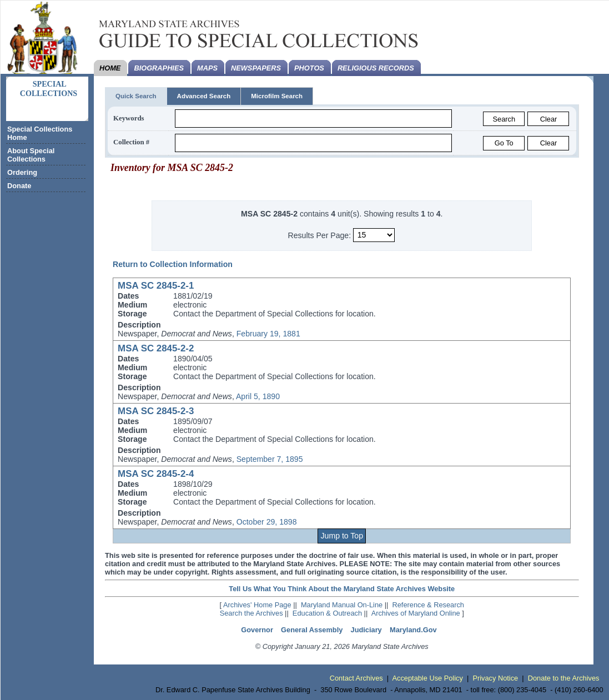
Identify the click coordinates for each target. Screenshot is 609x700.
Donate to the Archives (564, 678)
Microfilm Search (277, 96)
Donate (19, 186)
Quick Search (136, 96)
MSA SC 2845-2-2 (156, 348)
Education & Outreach (327, 613)
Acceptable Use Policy (428, 678)
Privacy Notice (495, 678)
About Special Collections (31, 155)
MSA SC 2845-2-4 (156, 474)
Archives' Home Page (257, 605)
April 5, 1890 (258, 396)
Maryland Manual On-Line (342, 605)
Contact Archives (356, 678)
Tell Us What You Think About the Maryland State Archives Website (342, 589)
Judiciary (366, 630)
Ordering (22, 172)
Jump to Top (342, 536)
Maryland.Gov (413, 630)
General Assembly (312, 630)
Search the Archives (251, 613)
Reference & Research (428, 605)
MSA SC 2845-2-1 (156, 286)
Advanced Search (204, 96)
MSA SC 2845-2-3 (156, 411)
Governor (257, 630)
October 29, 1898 (267, 522)
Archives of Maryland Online (416, 613)
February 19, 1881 (268, 334)
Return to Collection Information (173, 264)
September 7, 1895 (270, 459)
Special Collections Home (40, 133)
